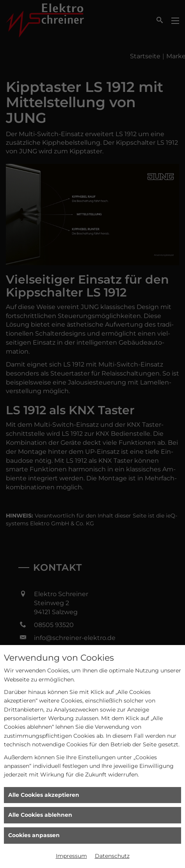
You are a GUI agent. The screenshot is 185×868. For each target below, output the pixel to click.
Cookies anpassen (34, 835)
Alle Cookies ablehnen (40, 815)
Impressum (71, 856)
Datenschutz (112, 856)
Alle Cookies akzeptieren (44, 795)
